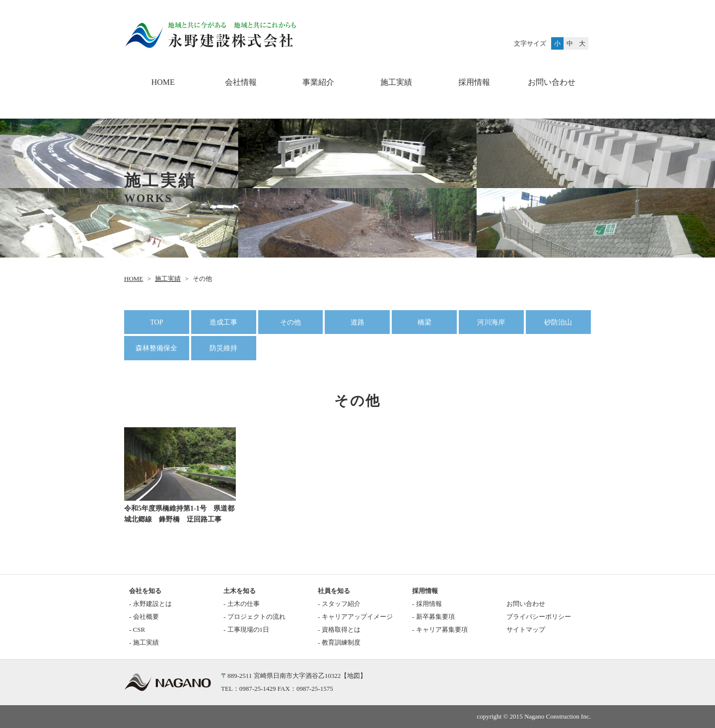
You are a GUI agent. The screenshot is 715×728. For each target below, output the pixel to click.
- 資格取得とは (339, 629)
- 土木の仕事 (242, 604)
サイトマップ (526, 629)
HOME (163, 82)
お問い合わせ (552, 82)
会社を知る (145, 591)
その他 (290, 322)
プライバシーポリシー (539, 617)
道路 (357, 322)
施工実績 (396, 82)
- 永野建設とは (150, 604)
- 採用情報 (427, 604)
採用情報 (474, 82)
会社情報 (241, 82)
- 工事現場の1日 (246, 629)
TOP (157, 322)
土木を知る (240, 591)
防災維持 (223, 348)
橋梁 (425, 322)
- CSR (137, 629)
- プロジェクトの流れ (254, 617)
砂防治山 (558, 322)
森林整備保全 (156, 348)
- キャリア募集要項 (440, 629)
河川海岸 (491, 322)
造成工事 (223, 322)
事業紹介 (318, 82)
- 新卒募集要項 (433, 617)
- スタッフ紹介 (339, 604)
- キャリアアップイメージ (355, 617)
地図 (354, 676)
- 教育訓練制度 (339, 642)
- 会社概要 (144, 617)
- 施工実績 (144, 642)
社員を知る (334, 591)
